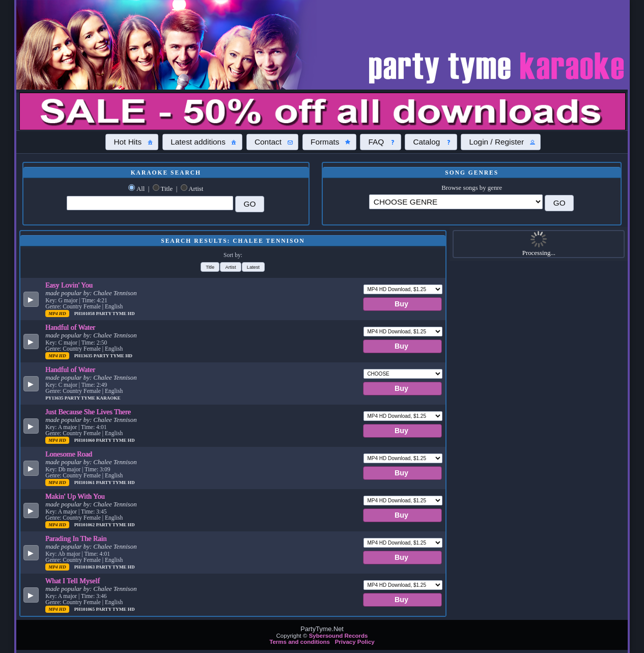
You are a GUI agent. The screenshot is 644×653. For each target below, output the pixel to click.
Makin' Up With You (75, 496)
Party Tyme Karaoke (93, 398)
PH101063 (85, 567)
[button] (132, 142)
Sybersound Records (339, 636)
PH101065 (85, 609)
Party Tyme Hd (115, 314)
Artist (196, 189)
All (141, 189)
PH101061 (85, 482)
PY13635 (55, 398)
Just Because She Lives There (88, 412)
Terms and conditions (300, 642)
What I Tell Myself (73, 581)
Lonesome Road (69, 454)
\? (456, 202)
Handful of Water (70, 327)
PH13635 (84, 356)
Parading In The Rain (76, 538)
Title (167, 189)
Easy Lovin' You (69, 285)
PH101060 (85, 440)
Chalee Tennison (115, 293)
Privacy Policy (355, 642)
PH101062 (85, 525)
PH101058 (85, 314)
